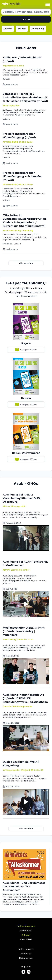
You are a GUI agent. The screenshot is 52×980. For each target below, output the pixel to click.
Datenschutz (26, 958)
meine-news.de (26, 949)
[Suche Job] (26, 12)
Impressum (26, 954)
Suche (26, 19)
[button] (48, 4)
